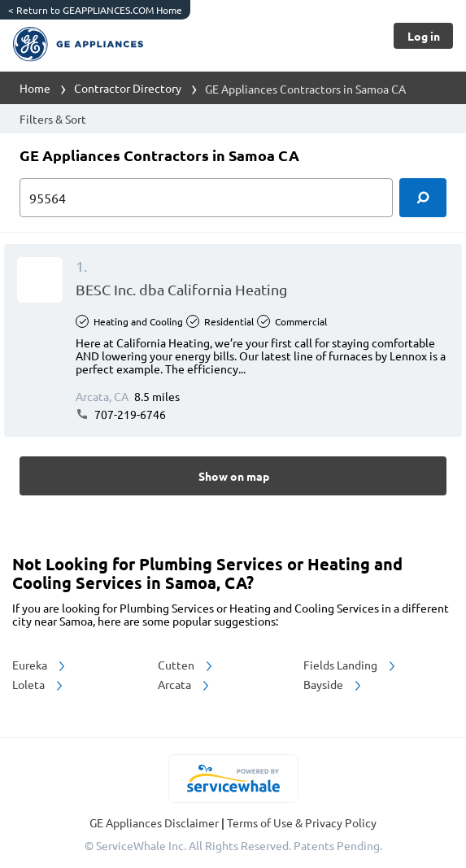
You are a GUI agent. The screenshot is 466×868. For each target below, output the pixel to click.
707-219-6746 (121, 414)
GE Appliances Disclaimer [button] (155, 822)
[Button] (423, 36)
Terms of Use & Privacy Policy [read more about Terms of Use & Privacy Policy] (302, 822)
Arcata (185, 684)
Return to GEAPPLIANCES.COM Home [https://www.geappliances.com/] (95, 10)
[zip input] (206, 198)
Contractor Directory (128, 88)
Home (35, 88)
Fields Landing (351, 665)
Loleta (39, 684)
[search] (423, 198)
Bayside (333, 684)
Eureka (40, 665)
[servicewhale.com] (233, 779)
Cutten (186, 665)
